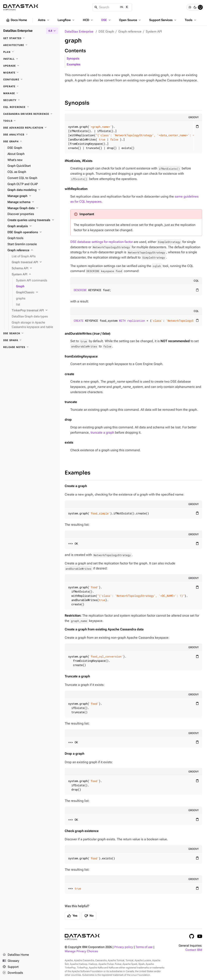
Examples (74, 64)
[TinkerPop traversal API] (34, 311)
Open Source (130, 20)
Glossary (11, 961)
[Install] (30, 59)
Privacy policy (124, 947)
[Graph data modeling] (32, 190)
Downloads (13, 973)
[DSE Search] (30, 333)
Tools (191, 20)
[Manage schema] (32, 202)
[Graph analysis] (32, 226)
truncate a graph (102, 433)
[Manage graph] (32, 196)
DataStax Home (16, 955)
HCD (88, 20)
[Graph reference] (32, 250)
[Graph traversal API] (34, 262)
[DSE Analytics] (30, 135)
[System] (200, 7)
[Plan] (30, 52)
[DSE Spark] (30, 340)
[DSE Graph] (30, 142)
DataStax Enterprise (79, 31)
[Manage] (30, 93)
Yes (72, 916)
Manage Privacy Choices (81, 951)
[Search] (112, 7)
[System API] (34, 275)
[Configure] (30, 80)
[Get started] (30, 38)
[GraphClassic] (36, 293)
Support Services (163, 20)
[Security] (30, 100)
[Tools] (30, 121)
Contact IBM (194, 950)
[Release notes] (30, 347)
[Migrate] (30, 73)
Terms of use (144, 947)
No (89, 916)
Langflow (66, 20)
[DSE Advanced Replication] (30, 128)
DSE (106, 20)
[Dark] (195, 7)
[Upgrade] (30, 66)
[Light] (190, 7)
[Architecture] (30, 45)
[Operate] (30, 86)
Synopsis (73, 59)
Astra (44, 20)
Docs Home (16, 20)
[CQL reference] (30, 107)
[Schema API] (34, 268)
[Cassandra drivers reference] (30, 114)
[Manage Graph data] (32, 208)
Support (11, 967)
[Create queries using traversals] (32, 220)
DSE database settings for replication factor (102, 242)
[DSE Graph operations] (32, 232)
